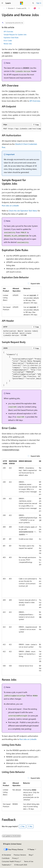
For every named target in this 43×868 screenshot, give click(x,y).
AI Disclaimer (6, 855)
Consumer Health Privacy (11, 861)
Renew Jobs (8, 44)
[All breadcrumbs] (4, 8)
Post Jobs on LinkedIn (10, 206)
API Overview (8, 31)
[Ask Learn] (35, 8)
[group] (21, 129)
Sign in (39, 3)
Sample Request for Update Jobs (15, 34)
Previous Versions (20, 855)
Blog (30, 855)
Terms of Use (29, 861)
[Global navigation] (2, 3)
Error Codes (8, 40)
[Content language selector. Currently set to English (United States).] (12, 844)
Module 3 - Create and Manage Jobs (18, 8)
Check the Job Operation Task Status (23, 211)
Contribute (6, 858)
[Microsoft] (22, 3)
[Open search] (33, 3)
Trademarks (6, 865)
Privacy (15, 858)
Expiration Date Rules (11, 37)
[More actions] (39, 8)
